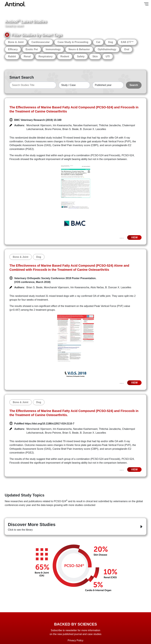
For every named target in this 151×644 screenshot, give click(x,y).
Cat (98, 42)
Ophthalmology (107, 49)
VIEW (134, 237)
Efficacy (13, 49)
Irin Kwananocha (62, 125)
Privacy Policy (75, 640)
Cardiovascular (41, 42)
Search (134, 85)
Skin (95, 56)
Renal (27, 56)
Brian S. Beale (70, 129)
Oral (127, 49)
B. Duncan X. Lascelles (93, 129)
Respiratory (45, 56)
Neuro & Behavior (79, 49)
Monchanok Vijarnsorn (39, 125)
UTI (108, 56)
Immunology (53, 49)
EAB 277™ (127, 42)
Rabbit (12, 56)
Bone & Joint (16, 42)
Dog (111, 42)
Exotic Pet (32, 49)
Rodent (65, 56)
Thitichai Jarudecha (110, 125)
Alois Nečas (97, 287)
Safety (81, 56)
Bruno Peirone (53, 129)
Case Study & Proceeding (73, 42)
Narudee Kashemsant (85, 125)
